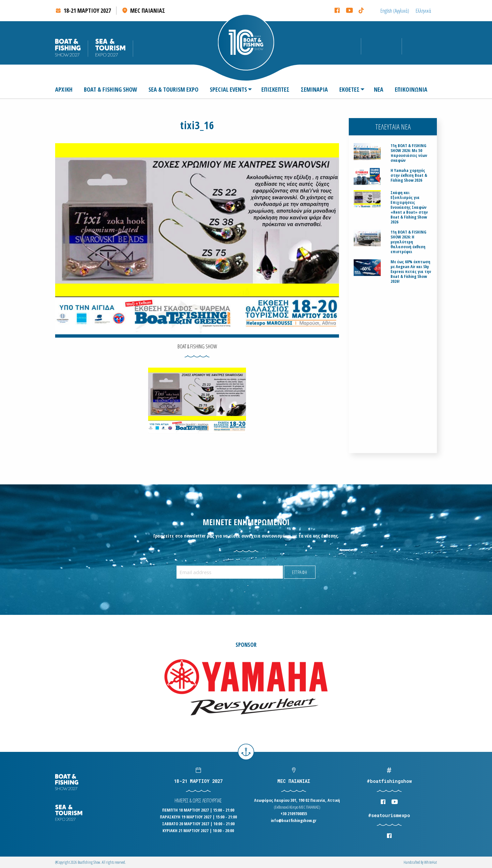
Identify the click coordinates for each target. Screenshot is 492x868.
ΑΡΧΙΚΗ (64, 89)
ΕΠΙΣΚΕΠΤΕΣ (275, 89)
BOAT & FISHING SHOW (110, 89)
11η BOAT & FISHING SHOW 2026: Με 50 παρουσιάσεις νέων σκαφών (409, 153)
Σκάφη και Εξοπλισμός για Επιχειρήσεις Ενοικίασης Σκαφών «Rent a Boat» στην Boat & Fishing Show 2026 (409, 207)
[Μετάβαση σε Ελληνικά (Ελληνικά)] (423, 11)
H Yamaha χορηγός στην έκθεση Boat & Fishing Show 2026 (409, 175)
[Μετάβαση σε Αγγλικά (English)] (395, 11)
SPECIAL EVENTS (228, 89)
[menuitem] (66, 89)
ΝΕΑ (379, 89)
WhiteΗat (430, 862)
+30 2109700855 (294, 814)
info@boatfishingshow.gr (294, 820)
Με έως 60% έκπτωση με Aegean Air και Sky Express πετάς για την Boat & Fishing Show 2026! (411, 272)
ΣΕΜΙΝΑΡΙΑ (314, 89)
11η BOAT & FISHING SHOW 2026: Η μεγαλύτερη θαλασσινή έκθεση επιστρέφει (408, 242)
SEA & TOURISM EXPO (173, 89)
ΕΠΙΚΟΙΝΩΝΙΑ (411, 89)
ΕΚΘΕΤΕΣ (349, 89)
